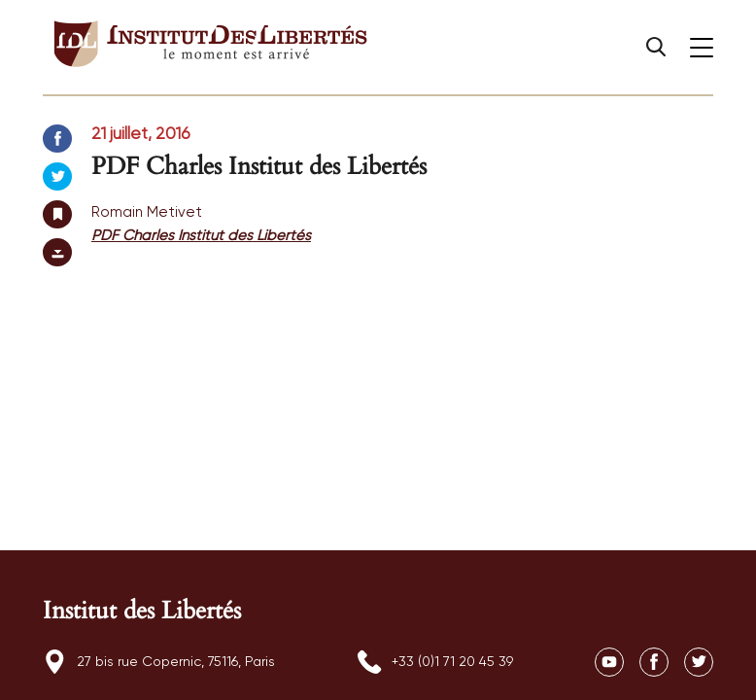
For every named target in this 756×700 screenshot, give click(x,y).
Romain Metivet (147, 212)
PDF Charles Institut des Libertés (201, 236)
